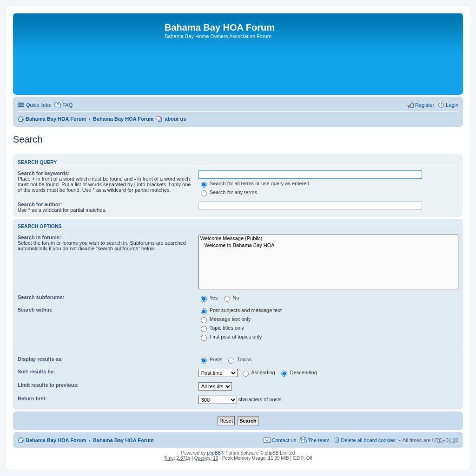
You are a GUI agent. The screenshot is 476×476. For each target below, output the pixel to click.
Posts (212, 359)
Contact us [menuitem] (284, 440)
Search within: (35, 310)
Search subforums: (41, 297)
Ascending (259, 372)
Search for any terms (229, 192)
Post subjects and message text (241, 310)
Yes (209, 298)
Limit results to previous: (48, 385)
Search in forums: (40, 237)
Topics (240, 359)
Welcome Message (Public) (328, 239)
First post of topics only (231, 337)
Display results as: (40, 359)
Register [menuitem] (425, 105)
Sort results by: (36, 372)
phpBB (214, 453)
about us (175, 119)
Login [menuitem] (452, 105)
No (232, 298)
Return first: (32, 398)
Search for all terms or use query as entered (255, 183)
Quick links (38, 105)
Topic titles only (222, 328)
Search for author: (40, 204)
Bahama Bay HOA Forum (56, 119)
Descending (299, 372)
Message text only (226, 319)
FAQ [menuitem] (67, 105)
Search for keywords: (44, 173)
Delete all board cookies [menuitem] (368, 440)
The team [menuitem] (318, 440)
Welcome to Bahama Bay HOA (328, 246)
